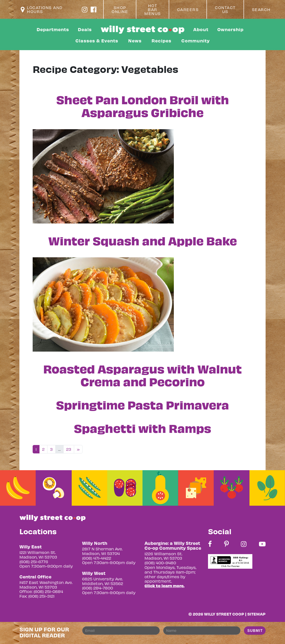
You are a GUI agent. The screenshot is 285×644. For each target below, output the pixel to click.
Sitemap (256, 614)
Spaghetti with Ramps (142, 428)
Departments (53, 29)
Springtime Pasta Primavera (142, 404)
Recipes (161, 41)
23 (69, 449)
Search (261, 9)
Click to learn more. (164, 586)
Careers (188, 9)
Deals (85, 29)
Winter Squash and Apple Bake (143, 240)
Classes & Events (97, 41)
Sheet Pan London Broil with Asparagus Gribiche (143, 106)
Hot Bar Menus (153, 9)
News (135, 41)
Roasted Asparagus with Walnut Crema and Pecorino (142, 375)
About (201, 29)
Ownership (230, 29)
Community (196, 41)
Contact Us (225, 9)
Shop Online (120, 9)
